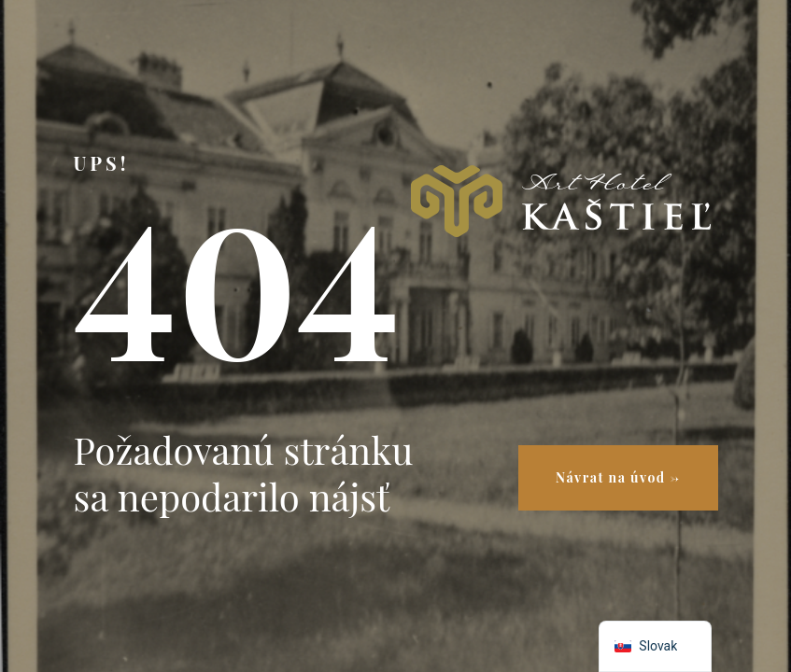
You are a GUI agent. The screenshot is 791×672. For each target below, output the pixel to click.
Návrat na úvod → (618, 477)
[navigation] (655, 646)
